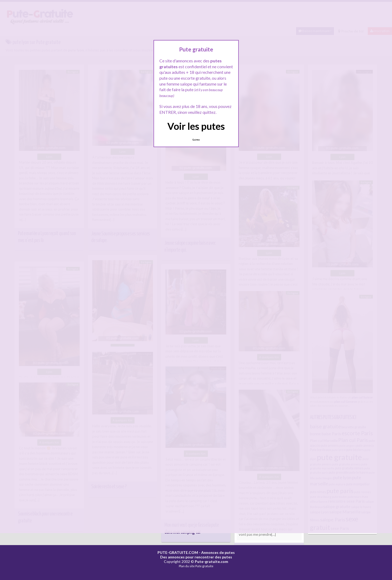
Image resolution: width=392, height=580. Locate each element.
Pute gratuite (204, 566)
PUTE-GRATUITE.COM (178, 552)
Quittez (196, 140)
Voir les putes (196, 126)
